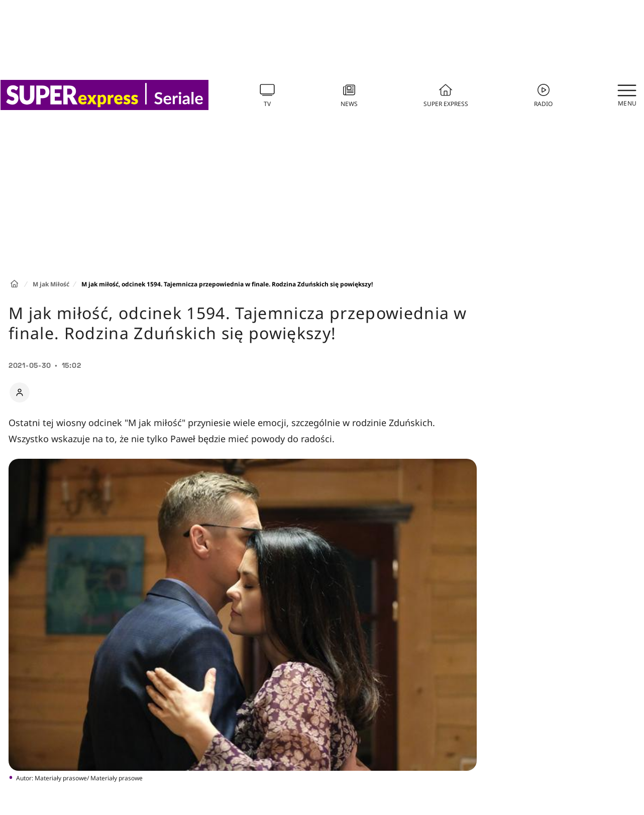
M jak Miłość (51, 284)
